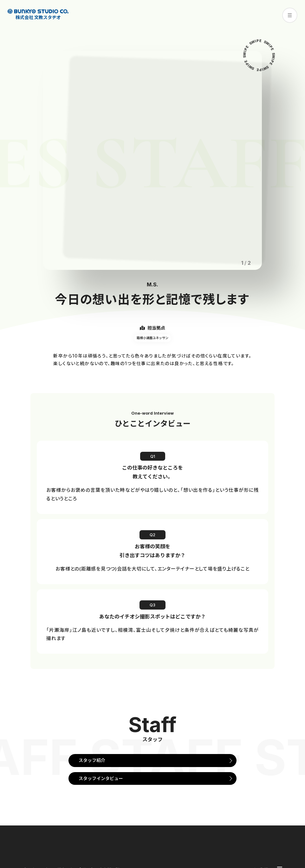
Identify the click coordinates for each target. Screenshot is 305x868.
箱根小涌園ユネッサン (152, 338)
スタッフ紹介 (92, 760)
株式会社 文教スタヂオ (38, 14)
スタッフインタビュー (101, 778)
